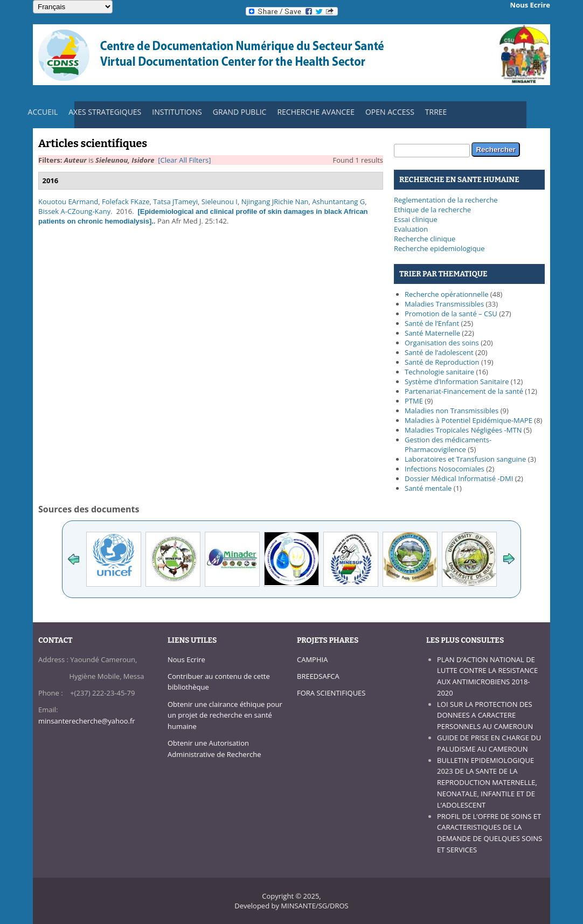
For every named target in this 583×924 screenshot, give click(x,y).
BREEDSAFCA (318, 676)
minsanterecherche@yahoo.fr (87, 721)
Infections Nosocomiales (445, 469)
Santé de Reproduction (442, 362)
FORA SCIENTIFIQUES (331, 693)
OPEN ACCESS (390, 112)
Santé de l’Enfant (432, 323)
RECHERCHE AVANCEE (316, 112)
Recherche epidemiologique (439, 248)
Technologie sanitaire (439, 372)
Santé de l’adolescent (439, 352)
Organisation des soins (442, 343)
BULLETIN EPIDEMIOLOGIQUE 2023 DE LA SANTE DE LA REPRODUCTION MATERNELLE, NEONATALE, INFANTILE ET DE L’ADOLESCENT (487, 783)
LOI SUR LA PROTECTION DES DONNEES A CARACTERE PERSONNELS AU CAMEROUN (485, 715)
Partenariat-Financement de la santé (464, 391)
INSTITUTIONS (174, 114)
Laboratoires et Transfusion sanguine (465, 459)
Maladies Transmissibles (444, 304)
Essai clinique (416, 219)
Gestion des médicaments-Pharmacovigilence (448, 444)
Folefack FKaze (126, 202)
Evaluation (411, 229)
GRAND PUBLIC (240, 112)
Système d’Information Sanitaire (457, 381)
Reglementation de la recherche (446, 200)
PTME (414, 401)
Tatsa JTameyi (175, 202)
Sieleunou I (220, 202)
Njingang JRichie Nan (275, 202)
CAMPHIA (312, 659)
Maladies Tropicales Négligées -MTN (463, 430)
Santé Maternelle (432, 333)
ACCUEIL (40, 114)
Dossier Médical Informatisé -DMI (459, 478)
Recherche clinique (425, 239)
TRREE (436, 112)
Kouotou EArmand (68, 202)
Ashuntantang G (338, 202)
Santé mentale (428, 488)
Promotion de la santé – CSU (451, 314)
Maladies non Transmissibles (452, 411)
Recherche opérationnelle (446, 294)
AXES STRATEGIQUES (102, 114)
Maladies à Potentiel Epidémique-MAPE (469, 420)
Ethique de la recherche (432, 210)
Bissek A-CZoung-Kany (74, 211)
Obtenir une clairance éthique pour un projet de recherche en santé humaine (225, 715)
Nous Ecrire (186, 659)
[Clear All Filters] (184, 160)
